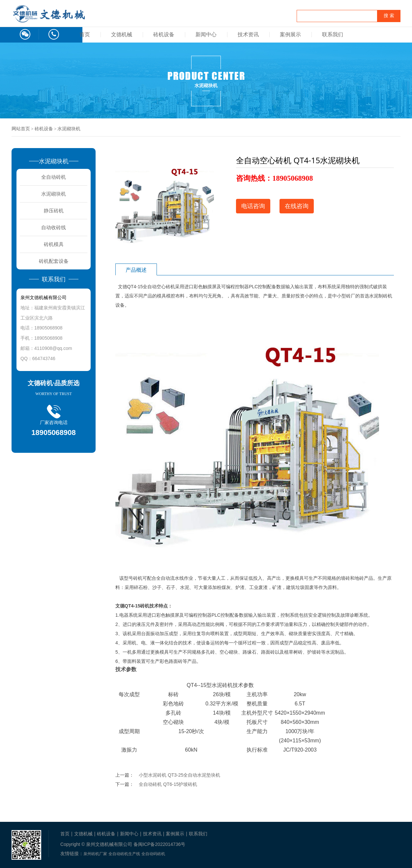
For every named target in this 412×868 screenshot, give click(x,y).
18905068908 (293, 178)
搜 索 (389, 16)
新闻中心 (206, 34)
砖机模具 (54, 244)
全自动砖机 (54, 177)
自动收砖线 (54, 227)
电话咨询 (253, 206)
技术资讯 (248, 34)
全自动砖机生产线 (124, 854)
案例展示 (290, 34)
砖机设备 (164, 34)
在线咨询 (297, 206)
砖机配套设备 (54, 261)
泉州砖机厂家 (95, 854)
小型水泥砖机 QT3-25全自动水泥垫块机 (179, 775)
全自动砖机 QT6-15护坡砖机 (168, 784)
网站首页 (21, 129)
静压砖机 (54, 211)
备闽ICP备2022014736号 (159, 844)
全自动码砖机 (153, 854)
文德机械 (122, 34)
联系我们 (333, 34)
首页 (85, 34)
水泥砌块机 (69, 129)
